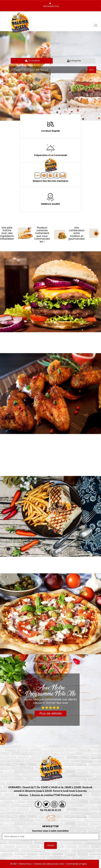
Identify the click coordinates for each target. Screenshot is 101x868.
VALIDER (50, 845)
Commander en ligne (76, 864)
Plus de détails (51, 713)
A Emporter (74, 61)
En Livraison (32, 61)
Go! (92, 70)
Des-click (59, 864)
